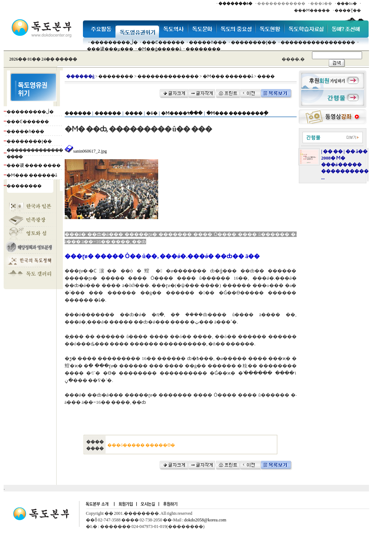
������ (78, 113)
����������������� (318, 42)
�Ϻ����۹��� (182, 113)
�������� (203, 49)
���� (134, 113)
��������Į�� (254, 42)
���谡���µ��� (110, 49)
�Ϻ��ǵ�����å (159, 49)
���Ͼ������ (163, 42)
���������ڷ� (114, 42)
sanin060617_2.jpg (86, 151)
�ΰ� (152, 113)
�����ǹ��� (208, 42)
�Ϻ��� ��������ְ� (237, 113)
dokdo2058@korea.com (205, 520)
